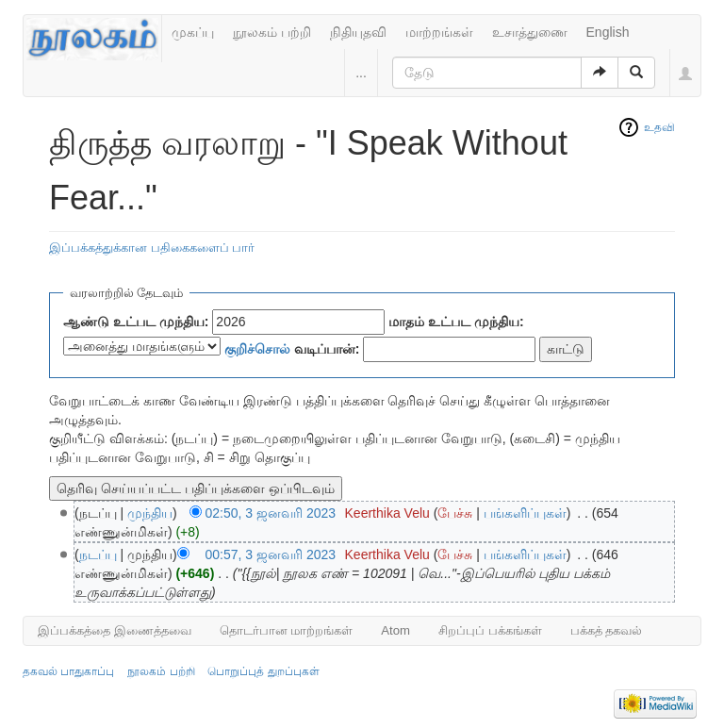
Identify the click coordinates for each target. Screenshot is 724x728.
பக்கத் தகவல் (607, 630)
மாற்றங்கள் (439, 32)
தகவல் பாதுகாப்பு (68, 671)
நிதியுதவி (358, 32)
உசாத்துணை (530, 32)
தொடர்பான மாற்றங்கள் (287, 630)
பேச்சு (455, 513)
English (608, 32)
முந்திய (150, 513)
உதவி (659, 127)
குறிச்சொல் (257, 349)
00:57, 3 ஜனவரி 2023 (271, 554)
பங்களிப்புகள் (525, 513)
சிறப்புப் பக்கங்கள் (490, 630)
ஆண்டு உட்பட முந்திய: (136, 322)
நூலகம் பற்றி (272, 32)
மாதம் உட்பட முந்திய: (456, 322)
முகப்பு (193, 32)
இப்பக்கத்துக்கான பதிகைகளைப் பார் (152, 248)
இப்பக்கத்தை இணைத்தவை (115, 630)
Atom (395, 630)
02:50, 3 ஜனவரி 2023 (271, 513)
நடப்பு (98, 554)
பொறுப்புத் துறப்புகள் (263, 671)
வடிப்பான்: (292, 349)
